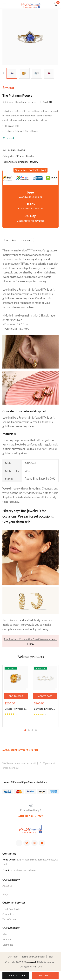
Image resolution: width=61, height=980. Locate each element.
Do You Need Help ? (30, 810)
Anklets (13, 162)
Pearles (30, 156)
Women (7, 939)
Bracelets (23, 162)
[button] (30, 170)
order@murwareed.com (23, 870)
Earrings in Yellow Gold (45, 709)
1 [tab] (25, 730)
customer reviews (26, 102)
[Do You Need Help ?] (31, 805)
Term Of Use (9, 919)
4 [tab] (36, 730)
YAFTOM (37, 967)
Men (5, 934)
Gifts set (20, 156)
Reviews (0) (27, 240)
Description (10, 240)
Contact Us (8, 914)
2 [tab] (29, 730)
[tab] (11, 241)
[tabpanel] (16, 696)
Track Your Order (12, 909)
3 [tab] (32, 730)
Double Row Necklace (16, 709)
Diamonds (8, 945)
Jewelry (34, 162)
